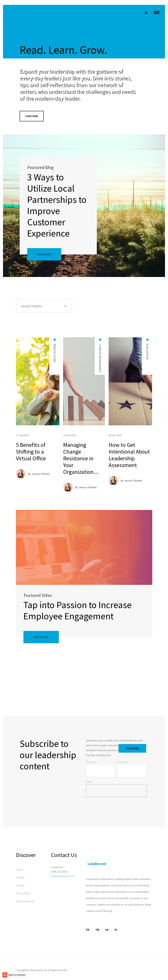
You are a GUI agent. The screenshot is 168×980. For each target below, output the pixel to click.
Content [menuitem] (20, 878)
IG (116, 930)
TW (97, 930)
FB (88, 930)
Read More (44, 254)
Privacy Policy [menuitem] (23, 893)
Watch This (41, 637)
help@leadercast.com (63, 876)
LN (107, 930)
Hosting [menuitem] (20, 885)
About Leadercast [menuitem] (25, 901)
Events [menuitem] (19, 870)
